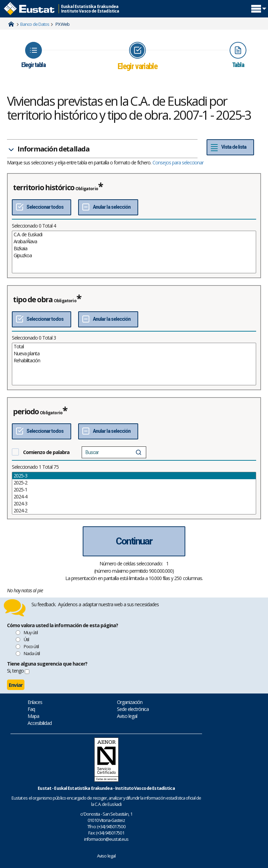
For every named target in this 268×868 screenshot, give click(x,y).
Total (134, 347)
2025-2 (134, 483)
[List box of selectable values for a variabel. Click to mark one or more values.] (134, 252)
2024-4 (134, 497)
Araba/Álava (134, 242)
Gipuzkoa (134, 255)
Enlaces (35, 702)
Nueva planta (134, 354)
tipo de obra (33, 299)
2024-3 (134, 504)
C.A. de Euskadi (134, 235)
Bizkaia (134, 248)
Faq (31, 709)
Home (11, 24)
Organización (130, 702)
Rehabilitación (134, 361)
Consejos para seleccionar (178, 162)
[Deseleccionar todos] (108, 207)
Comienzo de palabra (46, 452)
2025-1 (134, 490)
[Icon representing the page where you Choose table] (33, 55)
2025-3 (134, 476)
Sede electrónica (133, 709)
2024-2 (134, 511)
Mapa (33, 716)
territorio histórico (44, 187)
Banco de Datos (35, 24)
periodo (26, 411)
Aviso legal (127, 716)
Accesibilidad (40, 723)
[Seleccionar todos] (42, 207)
